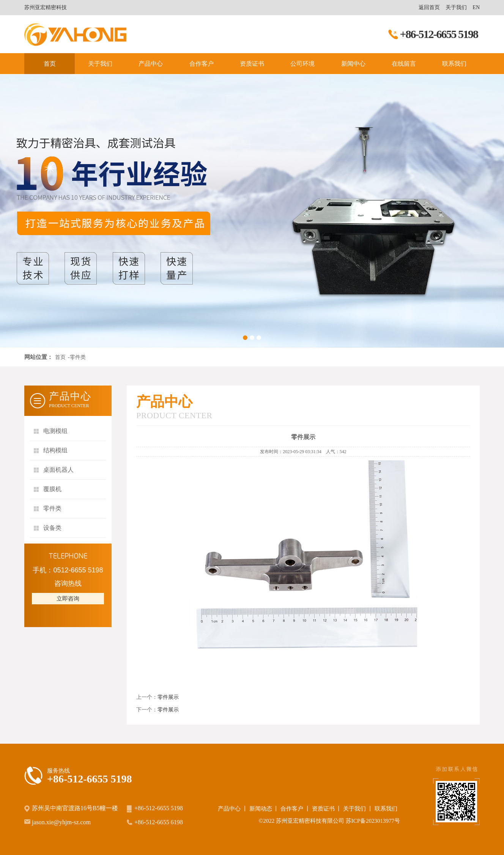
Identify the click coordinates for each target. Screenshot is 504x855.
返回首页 (429, 7)
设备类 (52, 528)
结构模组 (55, 450)
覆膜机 (52, 489)
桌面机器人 (58, 470)
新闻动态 (261, 809)
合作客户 (202, 64)
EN (476, 7)
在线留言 (404, 64)
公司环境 (302, 64)
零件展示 (168, 697)
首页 (50, 64)
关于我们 (456, 7)
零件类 (52, 508)
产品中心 (151, 64)
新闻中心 (353, 64)
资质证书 (252, 64)
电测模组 (55, 431)
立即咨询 (68, 599)
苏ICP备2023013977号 (373, 821)
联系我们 (454, 64)
